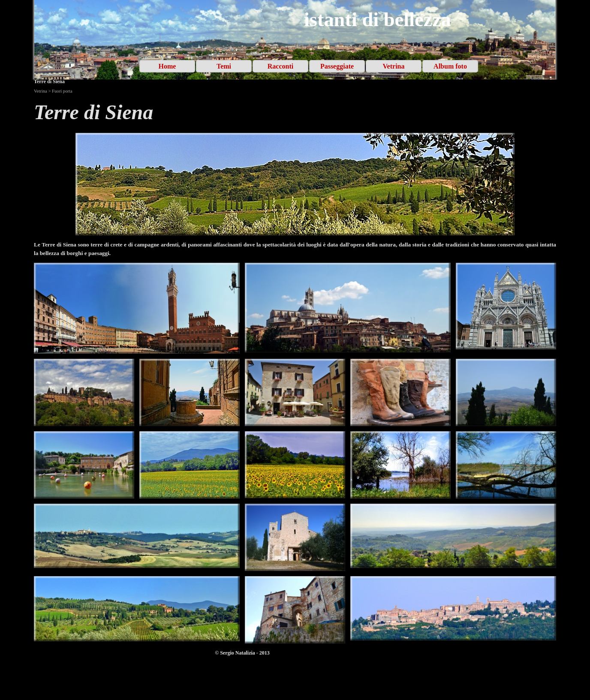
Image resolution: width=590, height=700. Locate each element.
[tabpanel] (295, 112)
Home (167, 66)
